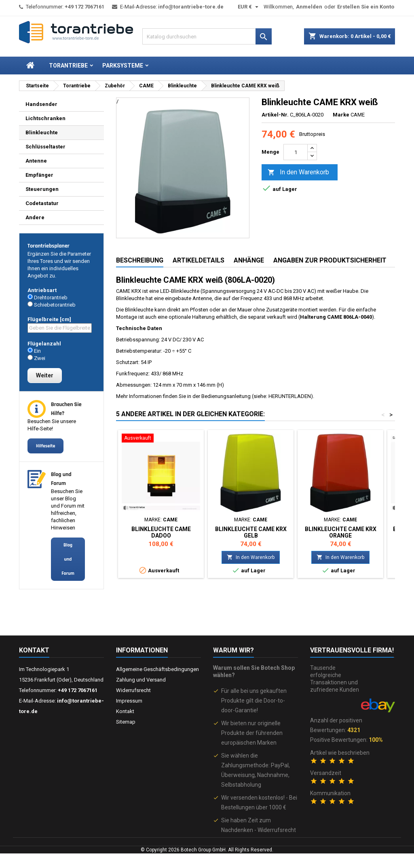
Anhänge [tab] (249, 260)
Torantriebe (68, 66)
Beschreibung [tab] (140, 260)
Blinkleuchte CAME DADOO (161, 532)
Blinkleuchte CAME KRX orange (341, 532)
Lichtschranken (45, 118)
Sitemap (126, 722)
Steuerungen (42, 189)
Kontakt (34, 650)
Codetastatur (42, 203)
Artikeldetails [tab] (199, 260)
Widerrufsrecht (133, 690)
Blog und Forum (68, 559)
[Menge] (296, 152)
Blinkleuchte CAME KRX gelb (251, 532)
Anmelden (309, 7)
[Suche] (207, 36)
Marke (341, 115)
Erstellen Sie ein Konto (366, 7)
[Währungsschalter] (249, 7)
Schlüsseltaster (45, 147)
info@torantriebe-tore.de (191, 7)
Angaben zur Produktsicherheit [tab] (330, 260)
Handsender (41, 104)
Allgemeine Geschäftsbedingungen (157, 669)
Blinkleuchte (42, 132)
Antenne (36, 161)
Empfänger (39, 175)
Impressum (129, 701)
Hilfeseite (45, 446)
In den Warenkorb (298, 173)
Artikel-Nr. (275, 115)
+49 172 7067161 (84, 7)
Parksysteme (123, 66)
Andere (35, 217)
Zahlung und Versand (141, 680)
